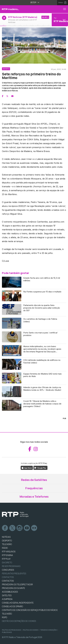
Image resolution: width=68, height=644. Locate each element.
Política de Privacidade (11, 630)
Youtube (27, 528)
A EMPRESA (7, 599)
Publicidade (7, 632)
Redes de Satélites (34, 480)
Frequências (34, 488)
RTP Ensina (7, 555)
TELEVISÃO (7, 544)
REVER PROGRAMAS (11, 566)
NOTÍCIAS (6, 537)
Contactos (8, 577)
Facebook (5, 528)
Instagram (20, 528)
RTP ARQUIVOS (9, 552)
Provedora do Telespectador (17, 584)
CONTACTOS (8, 581)
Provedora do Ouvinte (13, 588)
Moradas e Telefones (34, 497)
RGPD (5, 617)
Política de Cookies (31, 630)
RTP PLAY (6, 559)
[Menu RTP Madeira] (66, 9)
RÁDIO (5, 548)
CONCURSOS (8, 570)
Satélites (7, 595)
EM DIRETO (7, 563)
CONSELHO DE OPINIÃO (12, 606)
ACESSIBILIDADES (10, 592)
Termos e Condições (48, 630)
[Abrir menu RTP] (34, 2)
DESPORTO (7, 541)
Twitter (12, 528)
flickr (34, 528)
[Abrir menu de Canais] (60, 20)
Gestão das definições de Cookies (19, 621)
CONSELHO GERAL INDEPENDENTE (18, 603)
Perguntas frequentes (14, 573)
